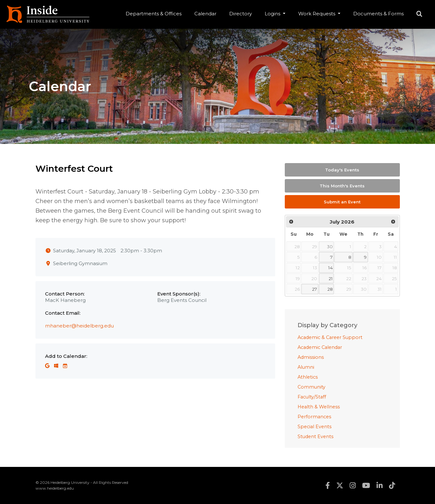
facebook (328, 485)
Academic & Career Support (330, 337)
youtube (366, 485)
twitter (340, 485)
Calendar (205, 14)
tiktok (392, 485)
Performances (314, 417)
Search (419, 14)
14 (330, 268)
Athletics (308, 377)
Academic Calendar (320, 347)
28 (330, 289)
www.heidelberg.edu (55, 488)
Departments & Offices (154, 14)
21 (331, 279)
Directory (241, 14)
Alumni (306, 367)
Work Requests (317, 14)
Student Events (315, 437)
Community (311, 387)
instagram (353, 485)
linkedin (380, 485)
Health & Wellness (319, 407)
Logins (273, 14)
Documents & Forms (378, 14)
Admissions (311, 357)
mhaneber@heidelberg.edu (79, 326)
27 (315, 289)
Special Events (315, 427)
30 (330, 247)
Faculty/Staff (312, 397)
